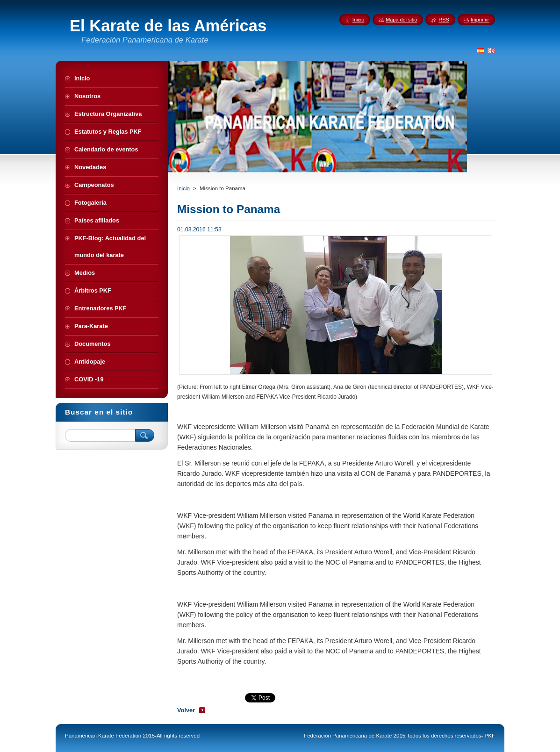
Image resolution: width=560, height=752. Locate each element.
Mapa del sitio (401, 20)
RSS (444, 20)
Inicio (184, 188)
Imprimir (480, 20)
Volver (186, 710)
